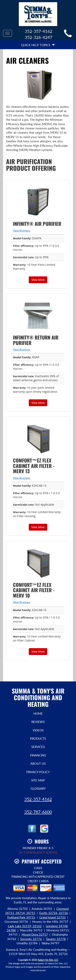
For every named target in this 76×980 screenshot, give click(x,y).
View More (38, 280)
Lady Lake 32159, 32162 (25, 926)
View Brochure (22, 231)
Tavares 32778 (56, 939)
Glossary (38, 788)
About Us (38, 763)
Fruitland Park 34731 (21, 917)
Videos (38, 730)
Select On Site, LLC (48, 960)
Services (38, 747)
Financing (38, 755)
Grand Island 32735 (52, 917)
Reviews (38, 722)
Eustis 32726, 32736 (54, 913)
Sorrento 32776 (31, 939)
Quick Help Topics (38, 45)
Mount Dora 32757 (35, 934)
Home (38, 713)
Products (38, 738)
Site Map (38, 780)
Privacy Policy (38, 772)
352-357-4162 (38, 799)
